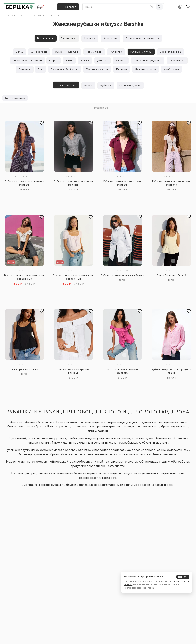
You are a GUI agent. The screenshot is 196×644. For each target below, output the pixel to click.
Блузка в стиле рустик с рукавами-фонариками (25, 277)
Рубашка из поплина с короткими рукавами (25, 183)
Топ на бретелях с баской (172, 275)
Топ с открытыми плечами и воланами (123, 371)
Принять (183, 577)
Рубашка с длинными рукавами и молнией (74, 183)
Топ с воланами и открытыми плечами (73, 371)
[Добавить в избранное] (42, 123)
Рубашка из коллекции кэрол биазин (122, 275)
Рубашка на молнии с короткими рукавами (123, 183)
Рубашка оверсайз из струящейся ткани (172, 371)
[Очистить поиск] (152, 7)
